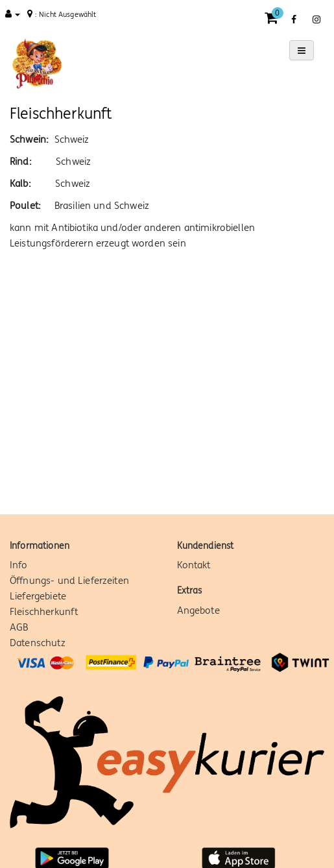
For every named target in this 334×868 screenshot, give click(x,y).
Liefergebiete (38, 596)
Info (19, 565)
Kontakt (194, 565)
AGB (19, 627)
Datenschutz (38, 643)
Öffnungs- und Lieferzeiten (69, 580)
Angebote (198, 610)
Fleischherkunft (44, 611)
